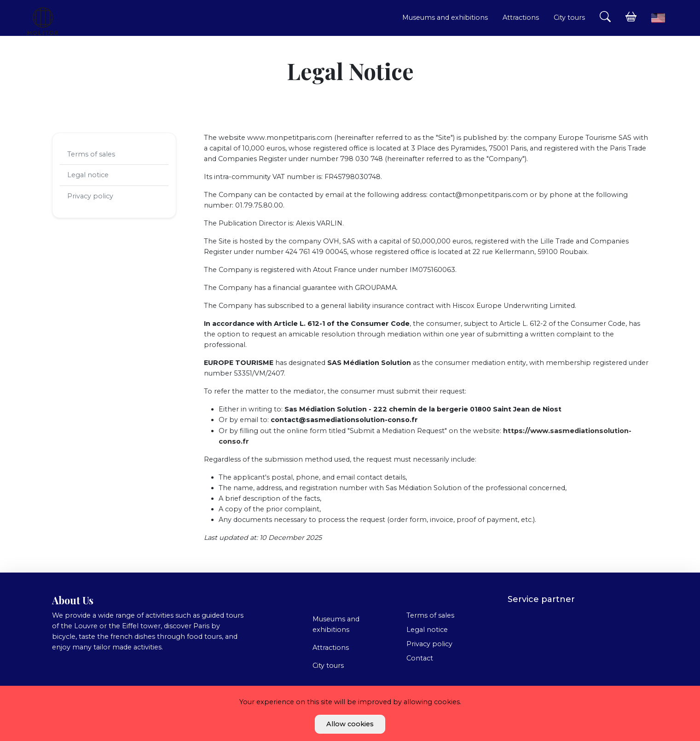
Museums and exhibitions (445, 17)
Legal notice (88, 175)
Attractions (521, 17)
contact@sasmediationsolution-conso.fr (344, 420)
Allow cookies (350, 724)
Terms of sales (91, 154)
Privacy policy (90, 196)
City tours (569, 17)
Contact (420, 658)
